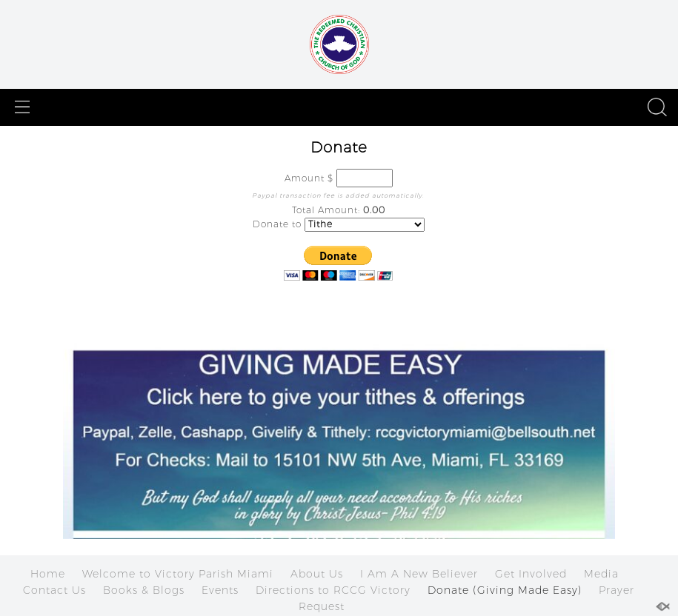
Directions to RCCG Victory (333, 590)
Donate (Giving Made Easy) (505, 590)
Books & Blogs (144, 590)
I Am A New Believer (419, 574)
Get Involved (531, 574)
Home (48, 574)
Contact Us (54, 590)
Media (601, 574)
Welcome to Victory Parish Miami (178, 574)
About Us (317, 574)
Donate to (277, 224)
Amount (305, 178)
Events (220, 590)
